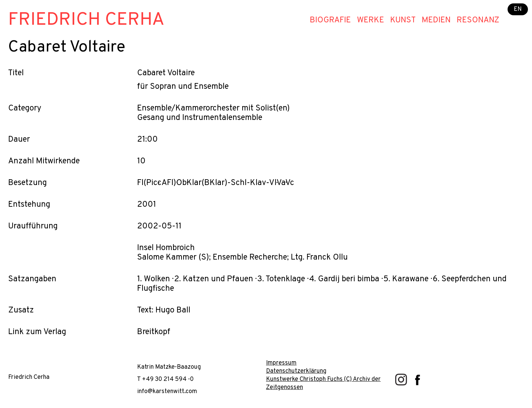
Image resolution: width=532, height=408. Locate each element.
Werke (370, 20)
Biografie (330, 20)
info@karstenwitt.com (167, 392)
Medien (436, 20)
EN (518, 9)
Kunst (403, 20)
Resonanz (478, 20)
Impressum (281, 363)
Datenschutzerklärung (296, 371)
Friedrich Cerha (86, 20)
